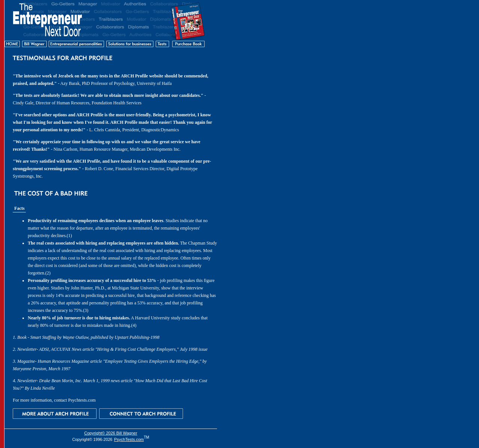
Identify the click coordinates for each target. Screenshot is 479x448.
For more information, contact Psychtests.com (54, 400)
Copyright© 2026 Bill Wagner (111, 433)
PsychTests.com (129, 439)
